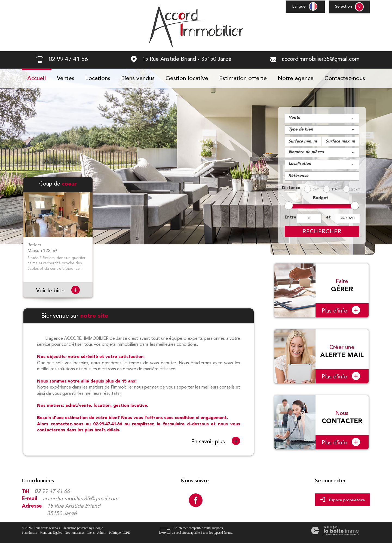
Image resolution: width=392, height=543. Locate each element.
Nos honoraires (75, 533)
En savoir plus (216, 441)
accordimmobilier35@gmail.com (321, 59)
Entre (290, 218)
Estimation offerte (243, 79)
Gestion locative (187, 79)
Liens (91, 533)
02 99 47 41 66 (52, 492)
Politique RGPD (120, 533)
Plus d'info (341, 310)
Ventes (66, 79)
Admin (102, 533)
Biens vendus (138, 79)
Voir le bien (58, 291)
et (328, 218)
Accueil (37, 79)
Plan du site (29, 533)
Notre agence (296, 79)
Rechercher (322, 231)
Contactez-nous (345, 79)
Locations (98, 79)
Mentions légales (51, 533)
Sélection (344, 7)
